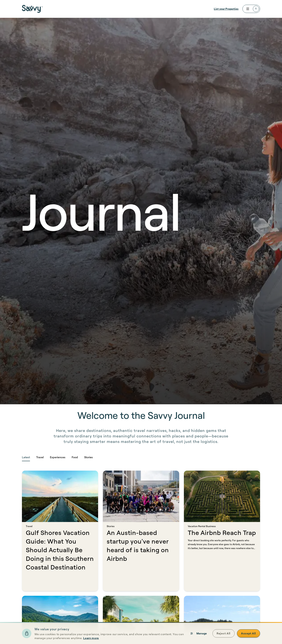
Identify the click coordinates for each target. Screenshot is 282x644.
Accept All (249, 635)
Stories (89, 457)
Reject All (224, 635)
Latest (26, 457)
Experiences (58, 457)
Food (75, 457)
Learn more (91, 640)
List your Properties (226, 9)
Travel (40, 457)
